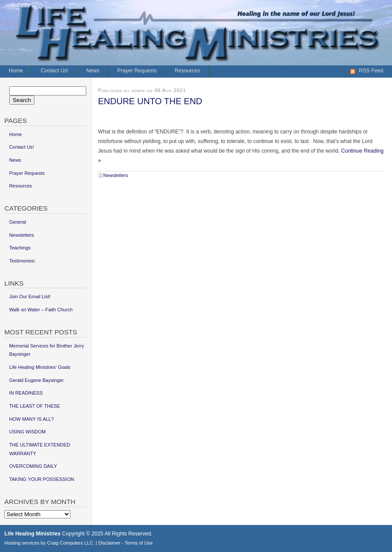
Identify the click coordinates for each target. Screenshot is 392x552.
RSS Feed (371, 71)
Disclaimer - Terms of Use (126, 543)
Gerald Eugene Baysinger (36, 380)
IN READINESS (26, 393)
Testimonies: (22, 261)
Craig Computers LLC (70, 543)
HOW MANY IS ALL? (32, 419)
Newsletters (116, 175)
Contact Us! (54, 71)
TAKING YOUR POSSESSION (42, 479)
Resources (187, 71)
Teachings (20, 248)
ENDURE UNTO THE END (150, 101)
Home (16, 71)
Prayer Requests (137, 71)
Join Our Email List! (30, 296)
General (18, 222)
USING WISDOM (27, 432)
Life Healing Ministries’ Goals (40, 367)
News (93, 71)
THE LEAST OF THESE (35, 406)
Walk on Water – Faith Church (41, 310)
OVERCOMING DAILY (33, 466)
